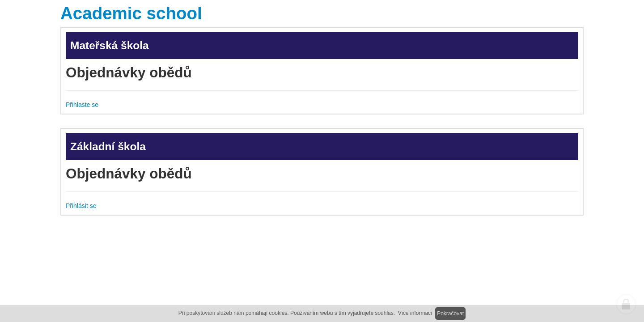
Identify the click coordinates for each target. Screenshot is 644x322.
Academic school (131, 13)
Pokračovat (450, 314)
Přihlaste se (82, 105)
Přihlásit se (81, 206)
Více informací (415, 313)
